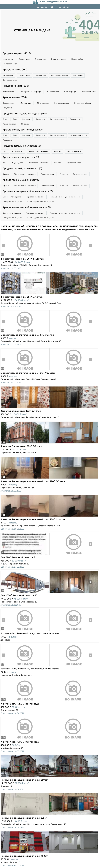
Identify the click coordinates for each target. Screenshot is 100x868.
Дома (5, 119)
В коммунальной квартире (30, 92)
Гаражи (6, 174)
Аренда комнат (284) (15, 97)
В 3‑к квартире (70, 92)
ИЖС (5, 152)
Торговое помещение (35, 197)
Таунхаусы (40, 119)
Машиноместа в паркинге (25, 174)
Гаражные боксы (48, 174)
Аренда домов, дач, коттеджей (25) (23, 130)
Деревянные (75, 119)
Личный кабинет (60, 7)
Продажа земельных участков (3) (22, 146)
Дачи (15, 119)
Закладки (43, 7)
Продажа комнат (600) (16, 86)
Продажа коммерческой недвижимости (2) (28, 191)
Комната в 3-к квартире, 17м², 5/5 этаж (21, 446)
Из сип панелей (9, 124)
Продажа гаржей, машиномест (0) (22, 169)
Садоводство (18, 152)
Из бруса (25, 124)
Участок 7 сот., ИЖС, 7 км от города (20, 742)
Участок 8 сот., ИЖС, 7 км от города (20, 704)
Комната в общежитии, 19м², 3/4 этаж (21, 411)
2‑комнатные (24, 59)
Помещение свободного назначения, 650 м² (24, 780)
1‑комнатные (8, 59)
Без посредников (10, 64)
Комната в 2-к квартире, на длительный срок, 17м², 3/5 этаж (33, 482)
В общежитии (8, 92)
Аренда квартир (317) (15, 70)
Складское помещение (12, 202)
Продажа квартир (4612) (17, 53)
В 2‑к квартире (53, 92)
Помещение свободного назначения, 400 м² (24, 856)
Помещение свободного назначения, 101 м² (24, 818)
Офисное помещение (12, 197)
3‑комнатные (40, 59)
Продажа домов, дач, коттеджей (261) (25, 114)
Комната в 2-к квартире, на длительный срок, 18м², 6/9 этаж (33, 520)
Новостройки (77, 59)
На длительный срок (60, 75)
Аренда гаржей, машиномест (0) (21, 180)
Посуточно (78, 75)
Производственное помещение (40, 202)
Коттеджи (26, 119)
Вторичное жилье (59, 59)
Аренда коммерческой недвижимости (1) (27, 207)
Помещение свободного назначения (65, 197)
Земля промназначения (38, 152)
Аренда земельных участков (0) (21, 157)
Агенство (57, 152)
